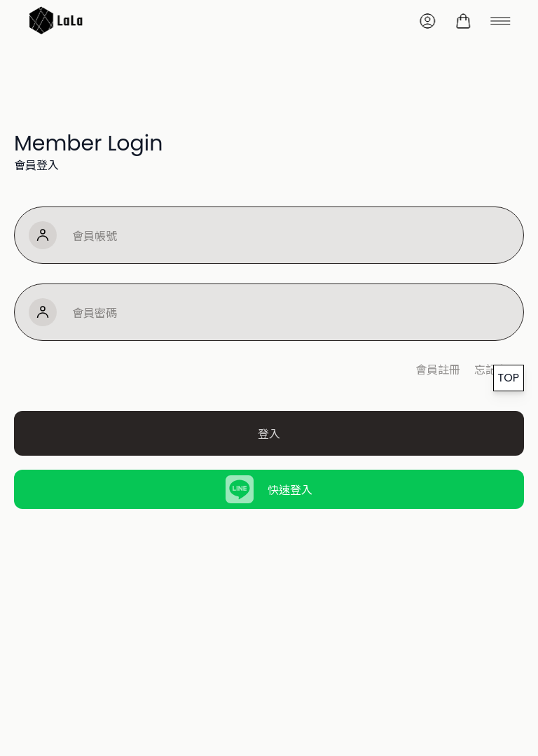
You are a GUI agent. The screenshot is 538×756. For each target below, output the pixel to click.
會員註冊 (438, 369)
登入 (269, 433)
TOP (509, 378)
